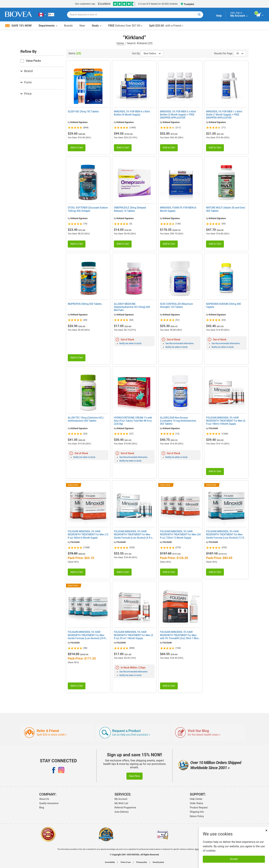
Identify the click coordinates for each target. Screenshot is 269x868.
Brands (68, 26)
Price (26, 94)
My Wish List (121, 803)
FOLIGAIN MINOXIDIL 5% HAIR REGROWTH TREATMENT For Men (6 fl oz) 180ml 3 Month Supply (226, 421)
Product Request (199, 808)
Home (121, 43)
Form (26, 82)
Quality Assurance (49, 803)
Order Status (197, 803)
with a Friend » (166, 26)
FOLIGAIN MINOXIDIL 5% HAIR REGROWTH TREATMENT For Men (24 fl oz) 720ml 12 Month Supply (180, 534)
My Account (121, 799)
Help (219, 16)
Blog (42, 808)
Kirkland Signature (79, 122)
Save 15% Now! (18, 26)
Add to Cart (77, 148)
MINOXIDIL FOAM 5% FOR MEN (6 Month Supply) (178, 209)
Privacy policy (142, 862)
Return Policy (197, 816)
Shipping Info (197, 812)
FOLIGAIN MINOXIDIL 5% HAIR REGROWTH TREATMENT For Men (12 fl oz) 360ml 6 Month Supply (88, 534)
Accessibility (110, 862)
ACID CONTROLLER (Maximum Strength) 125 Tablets (177, 305)
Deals (97, 26)
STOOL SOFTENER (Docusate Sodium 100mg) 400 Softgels (88, 209)
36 (240, 53)
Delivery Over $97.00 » (125, 26)
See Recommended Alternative (180, 343)
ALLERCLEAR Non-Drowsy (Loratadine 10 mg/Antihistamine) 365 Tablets (178, 421)
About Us (44, 799)
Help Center (196, 799)
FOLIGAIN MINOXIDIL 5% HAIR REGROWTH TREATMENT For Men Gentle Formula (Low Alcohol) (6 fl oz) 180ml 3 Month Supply (134, 535)
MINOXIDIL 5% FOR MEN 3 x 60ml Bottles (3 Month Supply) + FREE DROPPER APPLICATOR (178, 115)
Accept (234, 859)
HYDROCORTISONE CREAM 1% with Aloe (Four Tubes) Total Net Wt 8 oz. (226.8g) (133, 421)
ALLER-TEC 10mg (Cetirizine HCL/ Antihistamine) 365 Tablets (86, 419)
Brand (27, 71)
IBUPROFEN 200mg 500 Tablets (85, 304)
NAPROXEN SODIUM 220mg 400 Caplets (223, 305)
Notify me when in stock (130, 343)
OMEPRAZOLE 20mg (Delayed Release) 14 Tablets (130, 209)
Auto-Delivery (122, 812)
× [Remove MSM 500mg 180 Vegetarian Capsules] (266, 830)
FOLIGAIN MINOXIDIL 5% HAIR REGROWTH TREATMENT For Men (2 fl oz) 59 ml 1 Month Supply (134, 635)
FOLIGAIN (213, 428)
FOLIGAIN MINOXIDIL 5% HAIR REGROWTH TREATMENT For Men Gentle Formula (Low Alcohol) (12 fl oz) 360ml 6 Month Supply (225, 535)
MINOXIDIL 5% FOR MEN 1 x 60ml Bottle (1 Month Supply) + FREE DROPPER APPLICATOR (224, 115)
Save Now (134, 776)
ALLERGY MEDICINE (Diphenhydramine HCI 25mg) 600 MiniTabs (132, 307)
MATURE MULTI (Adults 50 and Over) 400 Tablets (226, 209)
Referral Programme (125, 808)
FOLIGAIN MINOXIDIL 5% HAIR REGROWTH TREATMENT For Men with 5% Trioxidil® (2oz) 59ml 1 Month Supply (180, 635)
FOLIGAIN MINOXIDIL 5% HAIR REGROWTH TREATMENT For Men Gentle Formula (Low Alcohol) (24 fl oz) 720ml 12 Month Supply (87, 635)
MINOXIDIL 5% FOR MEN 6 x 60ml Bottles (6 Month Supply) (132, 113)
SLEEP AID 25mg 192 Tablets (83, 112)
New (82, 26)
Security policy (158, 862)
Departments (48, 26)
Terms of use (125, 862)
